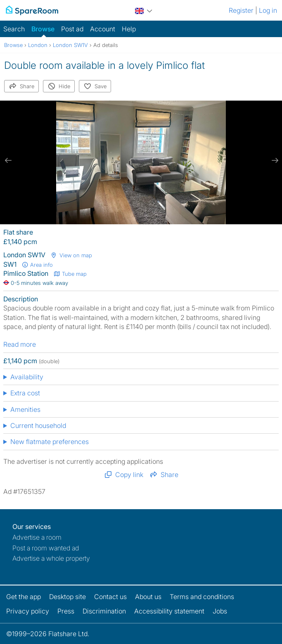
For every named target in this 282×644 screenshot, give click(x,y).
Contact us (110, 597)
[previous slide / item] (8, 160)
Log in (268, 10)
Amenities (25, 409)
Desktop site (68, 597)
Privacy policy (28, 611)
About (148, 597)
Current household (38, 425)
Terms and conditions (202, 597)
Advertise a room (37, 537)
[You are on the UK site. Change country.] (144, 10)
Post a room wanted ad (46, 548)
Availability (27, 377)
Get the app (24, 597)
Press (66, 611)
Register (241, 10)
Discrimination (104, 611)
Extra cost (25, 393)
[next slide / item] (274, 160)
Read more (20, 344)
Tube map (70, 274)
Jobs (220, 611)
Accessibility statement (169, 611)
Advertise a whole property (51, 558)
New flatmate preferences (50, 442)
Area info (37, 265)
